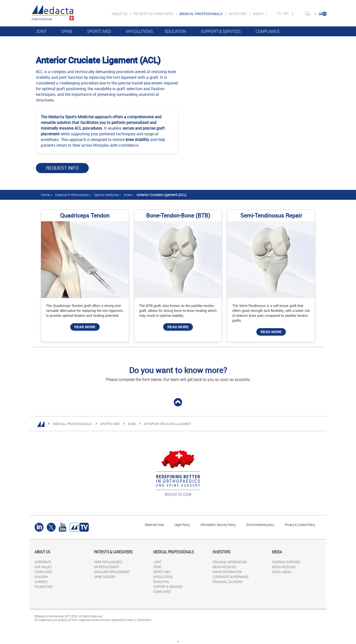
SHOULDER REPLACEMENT (112, 572)
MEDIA (259, 14)
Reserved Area (154, 525)
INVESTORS (238, 14)
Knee (127, 195)
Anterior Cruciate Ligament (167, 424)
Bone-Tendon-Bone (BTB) (178, 215)
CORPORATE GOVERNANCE (231, 577)
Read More (85, 327)
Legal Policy (182, 525)
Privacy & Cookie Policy (300, 525)
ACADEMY (41, 577)
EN (287, 13)
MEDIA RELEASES (224, 567)
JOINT (41, 31)
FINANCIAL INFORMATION (230, 562)
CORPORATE (43, 562)
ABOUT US (120, 14)
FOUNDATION (44, 587)
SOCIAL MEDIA (282, 572)
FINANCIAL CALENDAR (228, 582)
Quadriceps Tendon (85, 215)
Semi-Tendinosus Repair (271, 215)
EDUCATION (175, 31)
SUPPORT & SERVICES (221, 31)
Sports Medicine (106, 195)
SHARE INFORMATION (227, 572)
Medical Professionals (72, 195)
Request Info (62, 168)
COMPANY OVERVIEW (286, 562)
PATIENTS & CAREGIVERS (154, 14)
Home (45, 195)
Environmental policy (260, 525)
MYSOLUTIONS (140, 31)
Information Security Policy (218, 525)
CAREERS (41, 582)
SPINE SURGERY (105, 577)
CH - (280, 13)
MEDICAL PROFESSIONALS (72, 424)
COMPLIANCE (268, 31)
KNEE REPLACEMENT (108, 562)
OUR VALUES (43, 567)
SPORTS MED (99, 31)
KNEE (132, 424)
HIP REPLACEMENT (107, 567)
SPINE (67, 31)
